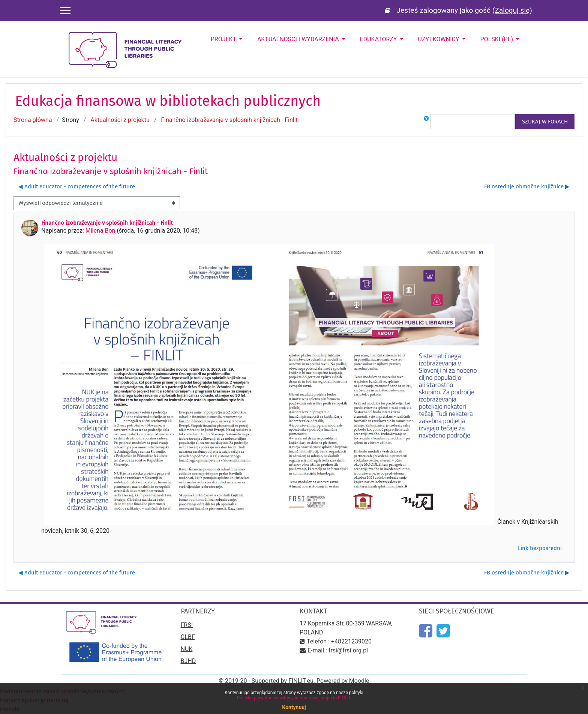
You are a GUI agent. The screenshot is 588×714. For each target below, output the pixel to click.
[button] (426, 122)
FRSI (187, 625)
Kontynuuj (294, 707)
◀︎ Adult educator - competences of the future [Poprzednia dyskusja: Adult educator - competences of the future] (77, 186)
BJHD (188, 661)
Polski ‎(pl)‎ (497, 39)
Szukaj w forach (545, 122)
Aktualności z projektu (120, 120)
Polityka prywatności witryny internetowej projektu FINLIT (294, 698)
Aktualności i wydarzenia (299, 39)
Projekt (224, 39)
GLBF (188, 637)
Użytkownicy (439, 39)
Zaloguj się (512, 10)
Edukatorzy (379, 39)
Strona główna (33, 120)
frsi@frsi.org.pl (348, 650)
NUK (187, 649)
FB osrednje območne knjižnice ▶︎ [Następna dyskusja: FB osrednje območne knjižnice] (527, 186)
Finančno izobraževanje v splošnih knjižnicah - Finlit (229, 120)
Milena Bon (100, 231)
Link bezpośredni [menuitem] (540, 548)
